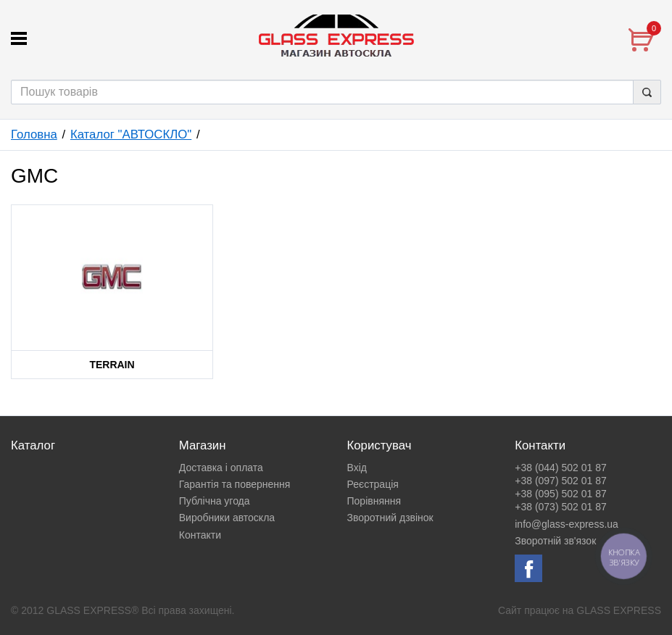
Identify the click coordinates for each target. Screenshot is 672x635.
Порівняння (374, 501)
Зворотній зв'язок (555, 541)
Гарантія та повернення (235, 484)
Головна (34, 134)
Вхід (357, 468)
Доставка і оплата (221, 468)
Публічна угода (215, 501)
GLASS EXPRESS (619, 610)
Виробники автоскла (227, 518)
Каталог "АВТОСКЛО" (131, 134)
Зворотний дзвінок (390, 518)
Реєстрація (373, 484)
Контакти (200, 535)
